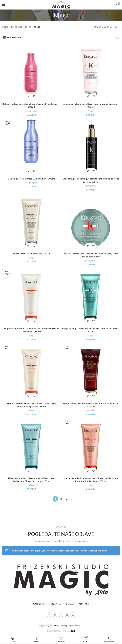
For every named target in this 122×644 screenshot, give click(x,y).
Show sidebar (14, 37)
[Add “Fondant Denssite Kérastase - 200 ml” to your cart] (29, 246)
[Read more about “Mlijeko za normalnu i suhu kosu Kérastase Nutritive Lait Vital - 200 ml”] (29, 321)
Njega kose (17, 27)
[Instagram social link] (61, 615)
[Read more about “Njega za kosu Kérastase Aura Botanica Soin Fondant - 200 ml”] (88, 396)
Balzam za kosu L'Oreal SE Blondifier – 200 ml (31, 179)
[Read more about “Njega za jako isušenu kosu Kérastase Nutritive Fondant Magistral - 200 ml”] (29, 396)
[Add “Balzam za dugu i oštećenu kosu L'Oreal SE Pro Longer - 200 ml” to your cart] (29, 96)
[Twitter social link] (55, 615)
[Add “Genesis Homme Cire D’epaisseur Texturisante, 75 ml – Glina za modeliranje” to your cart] (88, 246)
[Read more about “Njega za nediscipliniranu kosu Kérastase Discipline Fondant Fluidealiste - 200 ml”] (88, 471)
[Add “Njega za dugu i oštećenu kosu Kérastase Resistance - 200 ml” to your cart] (88, 321)
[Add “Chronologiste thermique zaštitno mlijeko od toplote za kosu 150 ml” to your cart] (88, 171)
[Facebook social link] (49, 615)
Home (6, 27)
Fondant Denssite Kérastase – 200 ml (31, 254)
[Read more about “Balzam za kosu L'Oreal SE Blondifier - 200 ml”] (29, 171)
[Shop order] (117, 38)
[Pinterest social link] (73, 615)
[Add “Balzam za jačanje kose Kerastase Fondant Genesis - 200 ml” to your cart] (88, 96)
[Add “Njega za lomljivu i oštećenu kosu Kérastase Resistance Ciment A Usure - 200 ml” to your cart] (29, 471)
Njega (28, 27)
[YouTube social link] (67, 615)
